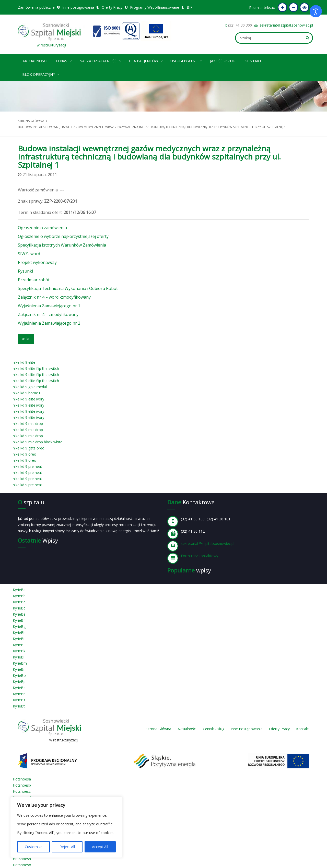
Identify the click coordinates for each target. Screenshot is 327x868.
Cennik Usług (214, 729)
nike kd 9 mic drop (28, 424)
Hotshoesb (22, 785)
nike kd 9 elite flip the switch (36, 368)
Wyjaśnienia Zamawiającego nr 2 (49, 323)
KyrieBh (19, 633)
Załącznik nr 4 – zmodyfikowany (48, 314)
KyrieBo (19, 675)
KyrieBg (19, 626)
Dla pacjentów (146, 60)
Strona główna (31, 121)
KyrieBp (19, 682)
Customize (34, 847)
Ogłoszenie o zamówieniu (42, 228)
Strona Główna (159, 729)
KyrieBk (19, 651)
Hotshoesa (22, 779)
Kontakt (253, 61)
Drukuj (26, 339)
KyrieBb (19, 596)
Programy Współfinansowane (155, 7)
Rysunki (25, 271)
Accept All (100, 847)
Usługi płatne (186, 60)
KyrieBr (19, 694)
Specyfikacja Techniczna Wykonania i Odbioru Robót (68, 288)
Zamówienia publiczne (36, 7)
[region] (66, 827)
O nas (64, 60)
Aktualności (35, 61)
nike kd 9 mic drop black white (38, 442)
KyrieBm (20, 663)
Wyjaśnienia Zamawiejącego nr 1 (49, 306)
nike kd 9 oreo (25, 454)
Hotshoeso (22, 865)
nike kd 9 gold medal (30, 387)
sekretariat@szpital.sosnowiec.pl (286, 25)
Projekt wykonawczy (37, 262)
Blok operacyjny (41, 74)
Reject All (67, 847)
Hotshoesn (22, 859)
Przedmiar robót (34, 280)
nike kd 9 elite (24, 362)
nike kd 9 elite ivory (28, 399)
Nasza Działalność (101, 60)
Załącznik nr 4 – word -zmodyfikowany (54, 297)
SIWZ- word (29, 254)
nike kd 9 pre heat (27, 466)
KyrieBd (19, 608)
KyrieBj (19, 645)
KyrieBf (19, 620)
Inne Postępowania (247, 729)
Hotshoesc (22, 791)
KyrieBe (19, 614)
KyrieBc (19, 602)
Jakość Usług (223, 61)
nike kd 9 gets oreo (29, 448)
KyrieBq (19, 688)
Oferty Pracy (112, 7)
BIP (190, 7)
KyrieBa (19, 590)
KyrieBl (19, 657)
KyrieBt (19, 706)
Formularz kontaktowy (200, 556)
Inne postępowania (78, 7)
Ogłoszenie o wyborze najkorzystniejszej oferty (63, 236)
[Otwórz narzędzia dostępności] (316, 11)
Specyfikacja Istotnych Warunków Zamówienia (62, 245)
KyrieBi (19, 639)
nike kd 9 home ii (27, 393)
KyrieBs (19, 700)
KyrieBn (19, 669)
